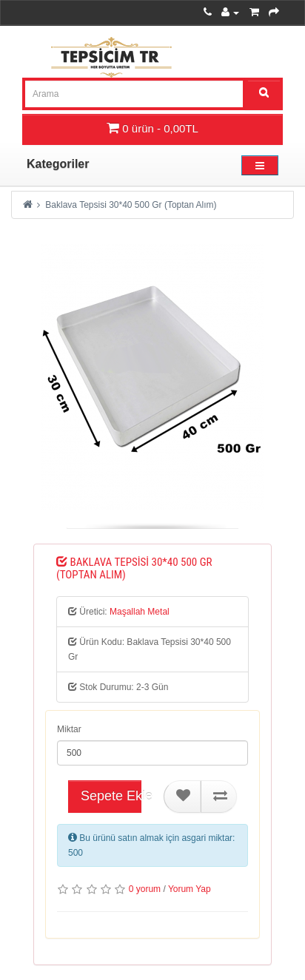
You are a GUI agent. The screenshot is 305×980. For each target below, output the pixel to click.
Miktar (69, 729)
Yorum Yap (190, 889)
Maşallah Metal (140, 612)
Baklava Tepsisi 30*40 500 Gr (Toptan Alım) (131, 205)
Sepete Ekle (111, 796)
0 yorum (145, 889)
